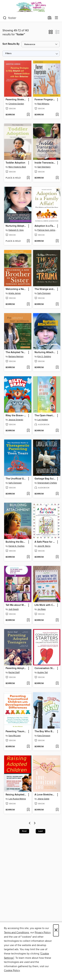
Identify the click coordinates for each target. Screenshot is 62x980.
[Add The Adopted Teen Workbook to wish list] (28, 368)
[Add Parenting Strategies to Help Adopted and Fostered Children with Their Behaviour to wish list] (28, 115)
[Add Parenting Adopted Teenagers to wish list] (28, 684)
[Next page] (35, 824)
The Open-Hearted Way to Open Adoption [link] (45, 416)
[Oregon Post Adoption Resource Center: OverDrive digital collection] (31, 7)
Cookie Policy (12, 970)
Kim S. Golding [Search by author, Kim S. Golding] (44, 357)
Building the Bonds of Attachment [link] (16, 542)
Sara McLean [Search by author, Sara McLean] (15, 736)
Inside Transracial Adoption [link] (45, 163)
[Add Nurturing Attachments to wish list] (57, 368)
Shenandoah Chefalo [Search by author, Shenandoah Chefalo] (47, 483)
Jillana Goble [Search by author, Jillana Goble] (43, 799)
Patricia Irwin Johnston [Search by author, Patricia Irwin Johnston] (47, 230)
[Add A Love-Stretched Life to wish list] (57, 810)
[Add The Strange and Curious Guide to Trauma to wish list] (57, 304)
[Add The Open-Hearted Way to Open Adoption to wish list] (57, 431)
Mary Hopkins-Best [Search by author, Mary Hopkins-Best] (17, 167)
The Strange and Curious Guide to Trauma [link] (45, 289)
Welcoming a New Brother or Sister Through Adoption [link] (16, 289)
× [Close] (56, 930)
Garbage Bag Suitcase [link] (45, 479)
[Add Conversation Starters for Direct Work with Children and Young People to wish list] (57, 684)
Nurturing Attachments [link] (45, 352)
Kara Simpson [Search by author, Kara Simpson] (44, 736)
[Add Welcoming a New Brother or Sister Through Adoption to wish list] (28, 304)
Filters (8, 54)
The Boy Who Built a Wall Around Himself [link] (45, 732)
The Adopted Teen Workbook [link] (16, 352)
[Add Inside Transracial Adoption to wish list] (57, 178)
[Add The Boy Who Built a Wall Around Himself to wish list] (57, 747)
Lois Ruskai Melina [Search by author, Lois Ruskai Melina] (17, 799)
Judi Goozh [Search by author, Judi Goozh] (14, 609)
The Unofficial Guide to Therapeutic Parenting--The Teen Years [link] (16, 479)
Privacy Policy (43, 932)
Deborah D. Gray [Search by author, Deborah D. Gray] (16, 230)
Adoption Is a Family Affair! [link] (45, 226)
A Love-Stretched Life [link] (45, 795)
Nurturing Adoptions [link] (16, 226)
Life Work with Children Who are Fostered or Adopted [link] (45, 605)
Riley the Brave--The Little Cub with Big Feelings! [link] (16, 416)
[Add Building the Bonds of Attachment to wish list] (28, 557)
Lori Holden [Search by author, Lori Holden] (43, 420)
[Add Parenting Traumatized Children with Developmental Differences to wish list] (28, 747)
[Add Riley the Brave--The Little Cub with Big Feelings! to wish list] (28, 431)
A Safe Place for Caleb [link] (45, 542)
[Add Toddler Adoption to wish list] (28, 178)
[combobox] (24, 18)
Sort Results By (11, 44)
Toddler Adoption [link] (15, 163)
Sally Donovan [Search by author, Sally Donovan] (44, 293)
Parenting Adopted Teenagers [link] (16, 668)
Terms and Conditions (16, 932)
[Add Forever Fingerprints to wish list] (57, 115)
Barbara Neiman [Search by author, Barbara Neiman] (16, 357)
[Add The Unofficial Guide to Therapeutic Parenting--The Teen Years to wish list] (28, 494)
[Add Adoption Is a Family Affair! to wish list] (57, 241)
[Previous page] (30, 824)
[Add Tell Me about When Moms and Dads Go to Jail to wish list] (28, 620)
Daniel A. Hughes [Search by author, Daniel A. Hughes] (16, 546)
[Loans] (50, 18)
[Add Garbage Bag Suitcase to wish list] (57, 494)
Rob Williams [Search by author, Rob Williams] (43, 104)
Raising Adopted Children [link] (16, 795)
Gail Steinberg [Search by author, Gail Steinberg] (44, 167)
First (24, 831)
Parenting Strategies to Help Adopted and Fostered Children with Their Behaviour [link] (16, 100)
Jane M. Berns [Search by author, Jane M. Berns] (44, 546)
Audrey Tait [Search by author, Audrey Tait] (43, 672)
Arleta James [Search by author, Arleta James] (15, 293)
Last (41, 831)
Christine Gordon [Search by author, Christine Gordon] (16, 104)
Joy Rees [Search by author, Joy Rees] (41, 609)
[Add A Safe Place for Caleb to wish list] (57, 557)
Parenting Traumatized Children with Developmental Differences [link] (16, 732)
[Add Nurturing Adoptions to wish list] (28, 241)
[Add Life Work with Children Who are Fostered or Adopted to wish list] (57, 620)
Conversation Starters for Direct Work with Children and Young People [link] (45, 668)
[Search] (5, 18)
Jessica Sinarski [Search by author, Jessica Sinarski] (16, 420)
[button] (51, 33)
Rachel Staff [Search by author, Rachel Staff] (14, 672)
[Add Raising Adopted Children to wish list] (28, 810)
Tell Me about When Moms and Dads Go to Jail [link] (16, 605)
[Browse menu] (56, 18)
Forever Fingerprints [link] (45, 100)
